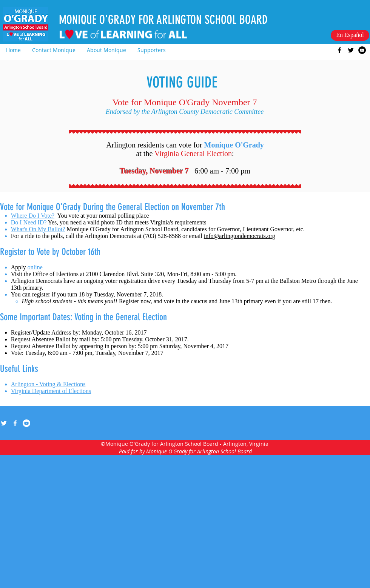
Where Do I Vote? (33, 216)
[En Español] (350, 35)
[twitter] (351, 50)
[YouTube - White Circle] (26, 423)
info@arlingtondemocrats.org (240, 236)
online (35, 267)
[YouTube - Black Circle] (362, 50)
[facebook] (339, 50)
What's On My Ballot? (38, 229)
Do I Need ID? (29, 222)
